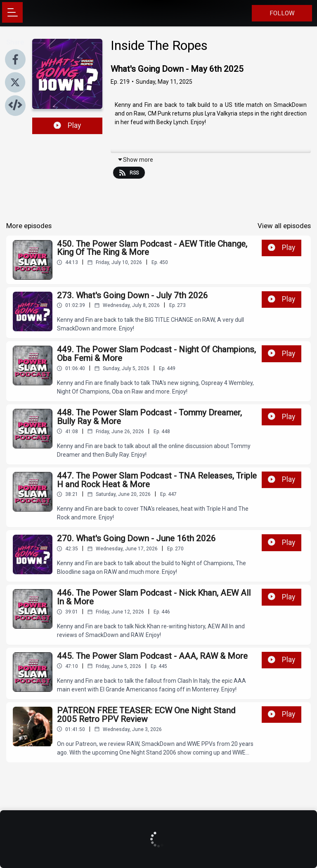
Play (67, 125)
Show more (135, 160)
